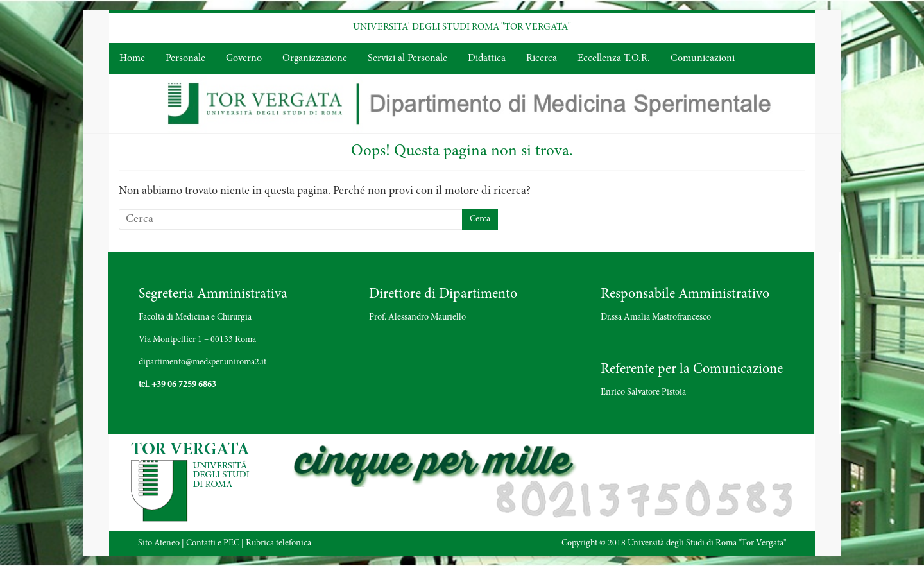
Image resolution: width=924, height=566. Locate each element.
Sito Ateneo (159, 544)
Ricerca (542, 58)
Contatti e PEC (213, 544)
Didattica (487, 58)
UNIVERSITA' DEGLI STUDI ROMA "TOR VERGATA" (462, 27)
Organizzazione (315, 58)
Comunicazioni (703, 58)
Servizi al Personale (407, 58)
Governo (244, 58)
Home (132, 58)
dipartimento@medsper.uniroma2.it (202, 363)
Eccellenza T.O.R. (614, 58)
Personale (185, 58)
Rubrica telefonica (278, 544)
